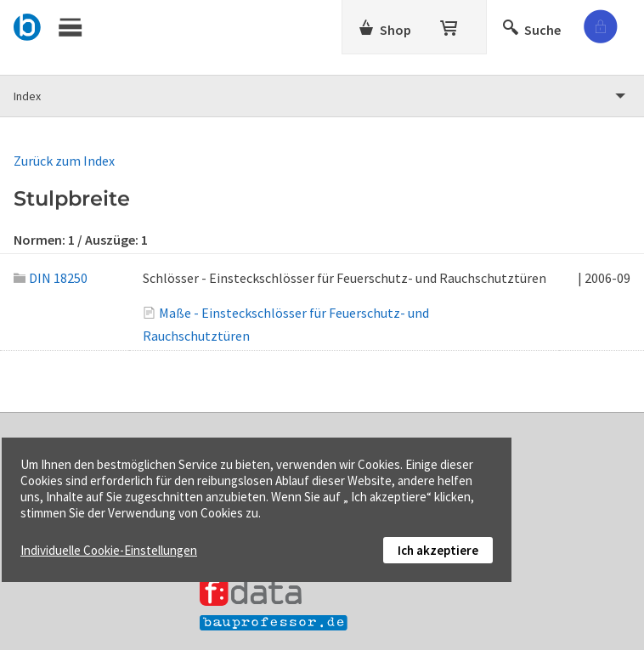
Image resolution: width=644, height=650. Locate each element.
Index (27, 96)
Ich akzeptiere (438, 550)
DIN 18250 (51, 278)
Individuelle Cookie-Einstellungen (109, 550)
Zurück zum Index (64, 161)
